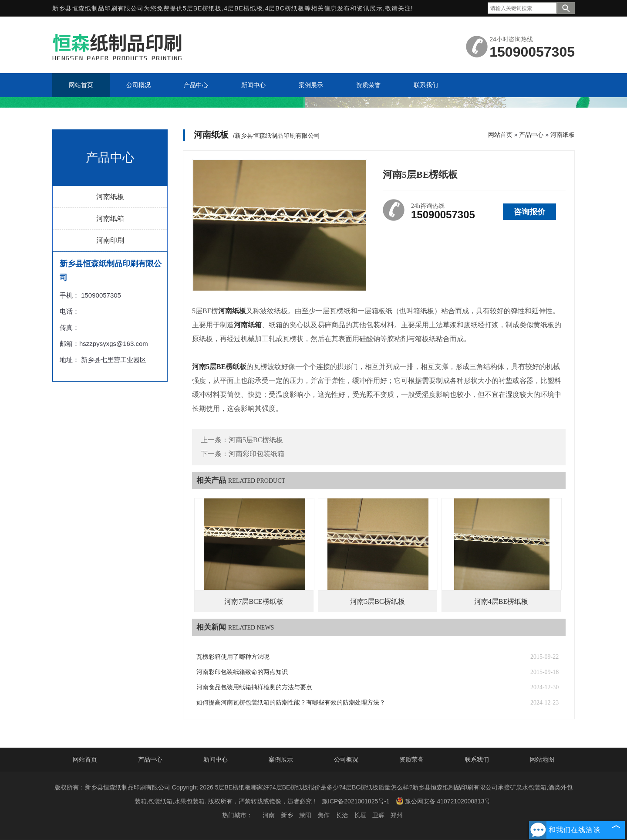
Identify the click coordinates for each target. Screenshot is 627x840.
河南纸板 (110, 197)
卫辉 (378, 815)
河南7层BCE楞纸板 (254, 601)
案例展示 (281, 759)
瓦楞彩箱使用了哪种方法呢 (233, 657)
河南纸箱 (110, 218)
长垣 (360, 815)
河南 (269, 815)
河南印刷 (110, 240)
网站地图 (542, 759)
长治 (342, 815)
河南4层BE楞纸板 (501, 601)
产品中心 (531, 135)
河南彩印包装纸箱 (256, 454)
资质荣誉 (411, 759)
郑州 (397, 815)
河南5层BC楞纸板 (256, 440)
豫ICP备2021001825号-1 (356, 801)
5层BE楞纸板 (202, 8)
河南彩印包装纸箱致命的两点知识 (242, 672)
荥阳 (305, 815)
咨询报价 (529, 212)
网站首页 (500, 135)
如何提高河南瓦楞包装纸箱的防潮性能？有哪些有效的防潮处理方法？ (291, 703)
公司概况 (346, 759)
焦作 (324, 815)
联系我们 (477, 759)
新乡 (287, 815)
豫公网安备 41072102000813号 (443, 801)
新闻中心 (216, 759)
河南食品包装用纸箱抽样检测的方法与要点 (254, 687)
